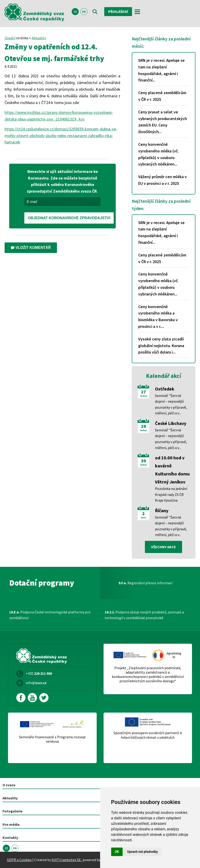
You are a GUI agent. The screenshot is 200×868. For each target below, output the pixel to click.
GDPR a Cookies (19, 860)
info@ (36, 683)
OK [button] (117, 852)
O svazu (9, 785)
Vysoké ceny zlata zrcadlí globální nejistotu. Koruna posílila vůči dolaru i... (161, 346)
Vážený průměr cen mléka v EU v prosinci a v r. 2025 (162, 180)
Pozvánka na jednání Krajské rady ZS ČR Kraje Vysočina (171, 494)
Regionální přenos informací (145, 583)
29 (144, 426)
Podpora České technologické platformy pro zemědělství (50, 615)
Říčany (162, 510)
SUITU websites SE (66, 860)
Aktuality (39, 38)
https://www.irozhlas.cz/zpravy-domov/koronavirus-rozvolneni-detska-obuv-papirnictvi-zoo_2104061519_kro (59, 116)
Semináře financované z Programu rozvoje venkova (52, 739)
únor (144, 518)
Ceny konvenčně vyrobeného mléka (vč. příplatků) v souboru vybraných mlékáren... (158, 154)
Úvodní (10, 38)
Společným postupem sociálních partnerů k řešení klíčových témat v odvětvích (148, 735)
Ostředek (165, 389)
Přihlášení (118, 11)
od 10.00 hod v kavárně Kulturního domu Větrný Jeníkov (172, 470)
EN (84, 12)
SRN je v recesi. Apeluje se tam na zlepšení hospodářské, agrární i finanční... (161, 70)
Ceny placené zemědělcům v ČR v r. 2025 (162, 96)
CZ (75, 12)
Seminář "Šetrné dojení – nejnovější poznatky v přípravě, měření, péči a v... (171, 404)
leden (144, 396)
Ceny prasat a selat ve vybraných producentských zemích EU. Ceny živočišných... (163, 122)
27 (144, 392)
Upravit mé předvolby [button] (142, 852)
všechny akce (163, 547)
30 (144, 461)
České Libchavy (171, 423)
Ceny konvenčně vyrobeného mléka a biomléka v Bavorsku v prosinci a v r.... (158, 316)
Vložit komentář (31, 248)
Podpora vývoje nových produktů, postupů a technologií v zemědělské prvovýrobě (144, 615)
